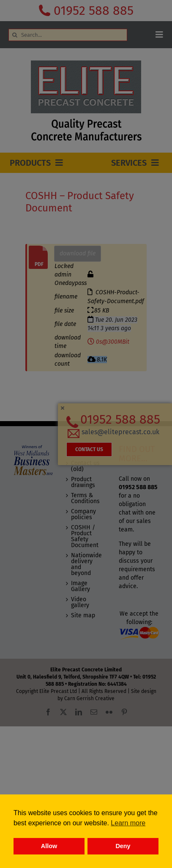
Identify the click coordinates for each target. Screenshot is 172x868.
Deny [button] (123, 846)
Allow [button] (49, 846)
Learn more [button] (128, 823)
